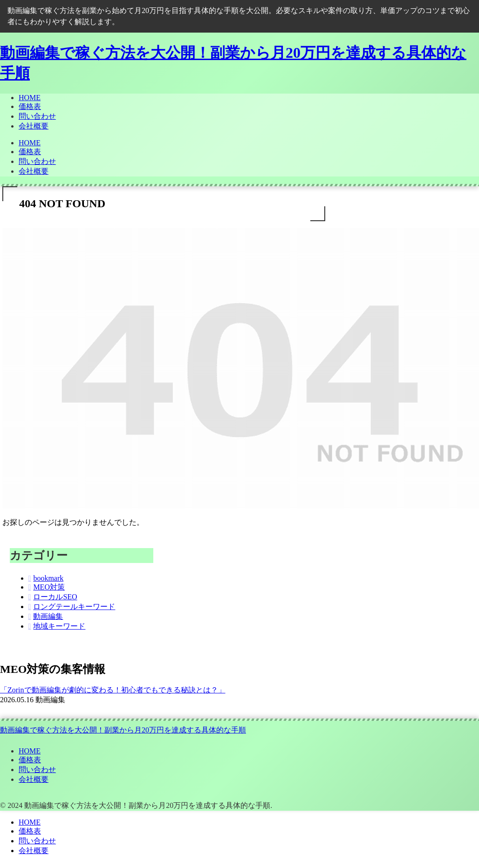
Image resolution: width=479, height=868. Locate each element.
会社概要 (34, 779)
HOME (30, 751)
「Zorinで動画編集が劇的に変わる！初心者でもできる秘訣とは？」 (113, 690)
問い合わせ (37, 770)
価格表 (30, 760)
